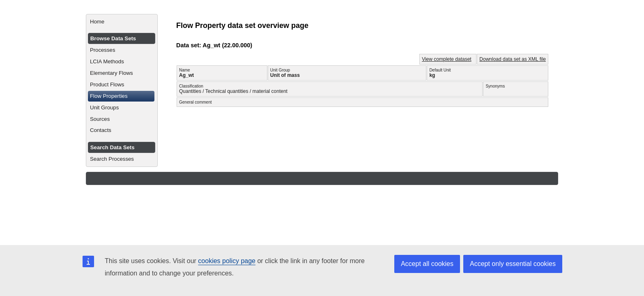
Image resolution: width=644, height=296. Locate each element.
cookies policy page (227, 261)
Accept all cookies (427, 264)
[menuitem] (122, 22)
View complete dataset (447, 59)
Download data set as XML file (513, 59)
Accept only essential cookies (513, 264)
